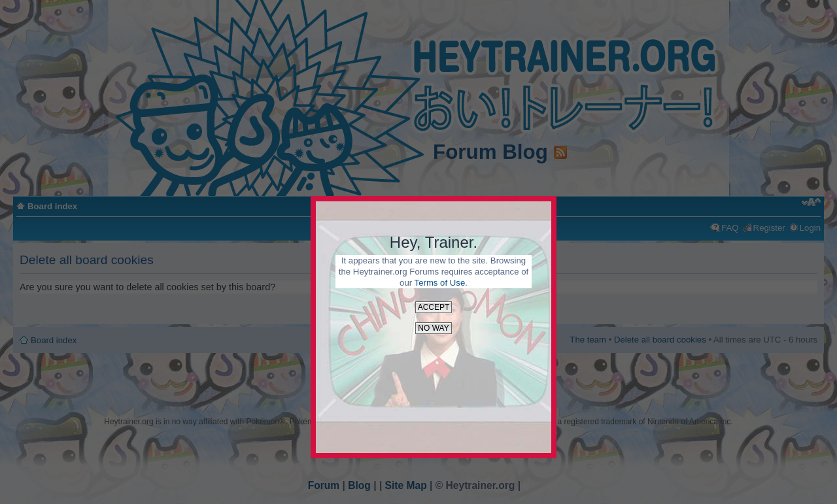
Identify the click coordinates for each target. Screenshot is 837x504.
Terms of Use (440, 283)
